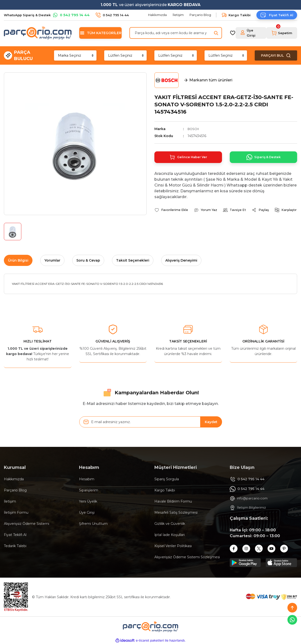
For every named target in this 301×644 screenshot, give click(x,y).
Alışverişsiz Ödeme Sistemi (27, 524)
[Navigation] (100, 33)
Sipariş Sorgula (167, 479)
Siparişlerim (89, 490)
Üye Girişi (87, 512)
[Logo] (38, 33)
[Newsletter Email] (151, 422)
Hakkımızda (14, 479)
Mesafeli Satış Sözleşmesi (176, 512)
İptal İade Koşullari (170, 535)
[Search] (176, 33)
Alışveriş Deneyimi (181, 260)
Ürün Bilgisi (18, 260)
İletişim (10, 501)
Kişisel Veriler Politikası (173, 546)
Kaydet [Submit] (211, 422)
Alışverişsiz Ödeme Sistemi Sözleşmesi (187, 557)
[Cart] (282, 33)
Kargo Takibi (165, 490)
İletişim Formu (16, 512)
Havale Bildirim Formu (173, 501)
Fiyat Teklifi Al (15, 535)
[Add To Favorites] (173, 212)
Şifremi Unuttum (93, 524)
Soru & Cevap (88, 260)
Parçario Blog (15, 490)
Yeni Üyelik (88, 501)
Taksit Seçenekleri (133, 260)
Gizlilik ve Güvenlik (170, 524)
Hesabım (87, 479)
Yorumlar (52, 260)
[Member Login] (251, 33)
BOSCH (194, 129)
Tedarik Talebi (15, 546)
